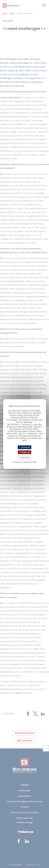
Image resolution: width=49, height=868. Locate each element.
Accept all (25, 447)
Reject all (24, 452)
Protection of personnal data (25, 462)
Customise (25, 457)
